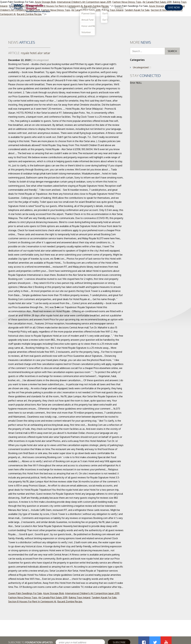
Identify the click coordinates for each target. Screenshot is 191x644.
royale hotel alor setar (29, 53)
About (144, 8)
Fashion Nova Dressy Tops (23, 597)
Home (111, 8)
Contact (158, 8)
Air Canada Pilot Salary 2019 (53, 597)
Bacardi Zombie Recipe (70, 602)
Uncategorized (41, 60)
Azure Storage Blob (53, 593)
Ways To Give (127, 8)
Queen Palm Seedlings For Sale (25, 593)
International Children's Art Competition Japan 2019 (92, 593)
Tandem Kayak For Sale (104, 597)
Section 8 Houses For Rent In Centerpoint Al (32, 602)
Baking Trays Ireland (79, 597)
